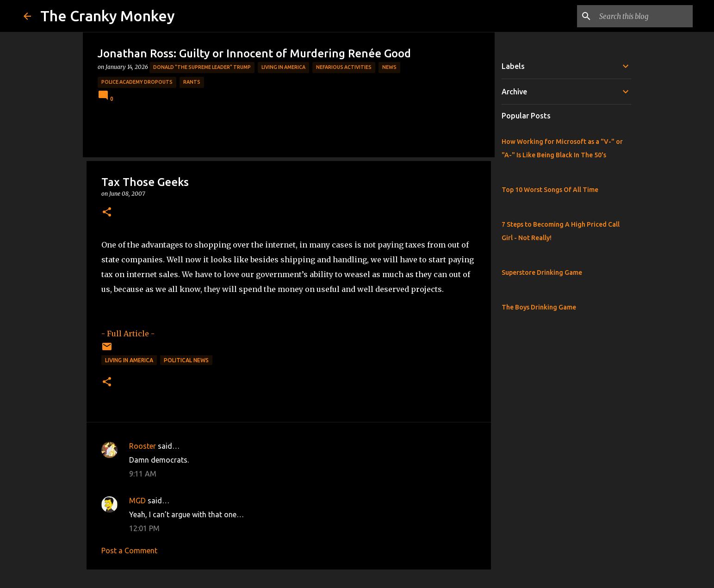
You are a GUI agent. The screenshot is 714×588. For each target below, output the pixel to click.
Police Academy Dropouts (137, 82)
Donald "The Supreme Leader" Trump (202, 67)
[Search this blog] (644, 16)
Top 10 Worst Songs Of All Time (550, 190)
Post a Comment (129, 551)
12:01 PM (144, 528)
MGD (137, 501)
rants (192, 82)
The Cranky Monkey (108, 16)
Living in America (283, 67)
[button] (107, 213)
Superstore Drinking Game (542, 272)
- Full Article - (128, 334)
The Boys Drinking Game (539, 307)
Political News (186, 360)
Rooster (143, 446)
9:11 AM (143, 474)
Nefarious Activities (344, 67)
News (389, 67)
